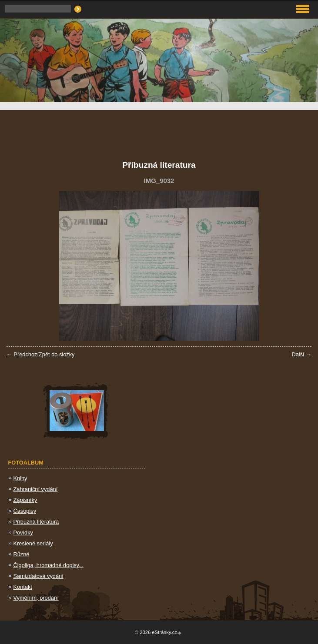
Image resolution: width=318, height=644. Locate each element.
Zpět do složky (57, 354)
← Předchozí (23, 354)
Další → (301, 354)
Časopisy (25, 511)
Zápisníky (25, 500)
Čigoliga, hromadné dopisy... (49, 565)
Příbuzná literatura (36, 522)
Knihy (20, 478)
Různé (22, 554)
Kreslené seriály (33, 543)
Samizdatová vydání (38, 576)
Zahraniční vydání (36, 489)
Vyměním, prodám (36, 598)
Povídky (23, 533)
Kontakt (23, 587)
